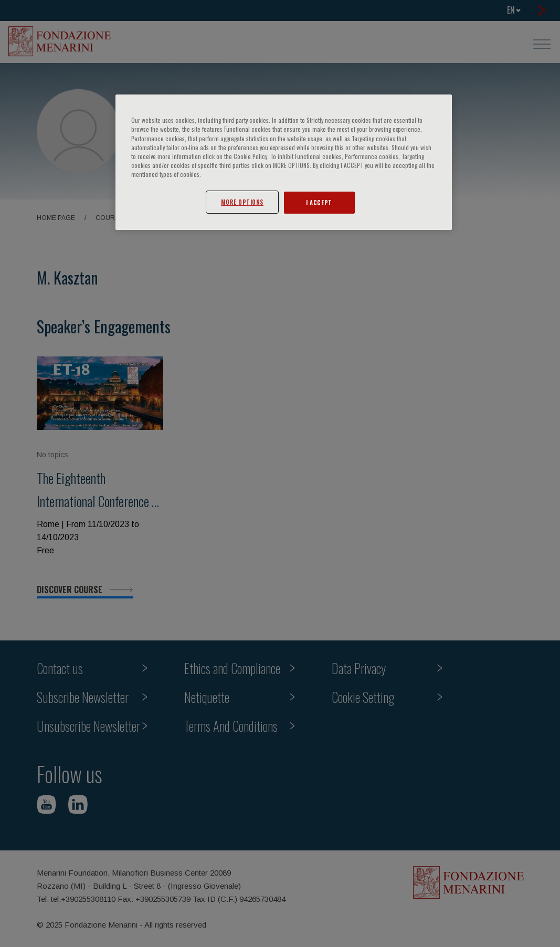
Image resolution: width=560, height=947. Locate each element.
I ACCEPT (319, 202)
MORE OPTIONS (242, 202)
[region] (283, 162)
